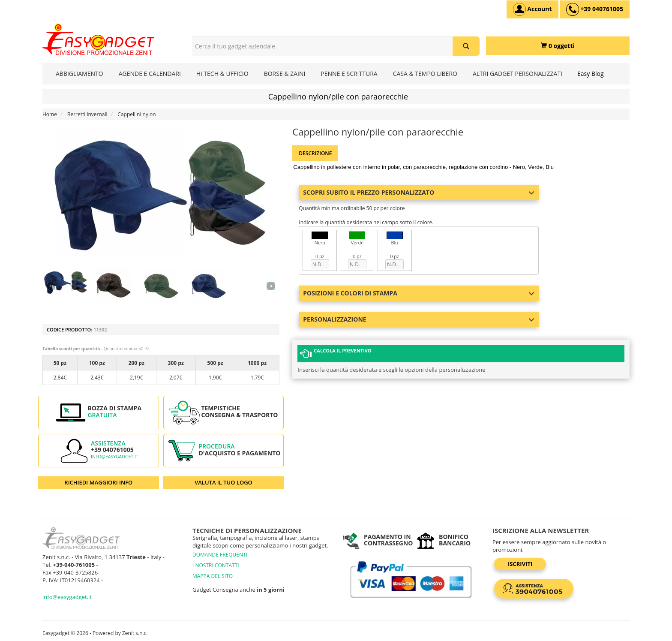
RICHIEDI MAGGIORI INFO (98, 482)
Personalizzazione (419, 319)
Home (50, 114)
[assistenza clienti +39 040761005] (595, 9)
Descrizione (315, 153)
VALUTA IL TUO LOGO (223, 482)
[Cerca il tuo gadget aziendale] (466, 46)
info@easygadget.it (115, 457)
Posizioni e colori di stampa (419, 293)
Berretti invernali (87, 114)
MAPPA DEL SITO (213, 576)
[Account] (532, 9)
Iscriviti (520, 564)
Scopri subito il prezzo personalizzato (419, 192)
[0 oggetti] (558, 46)
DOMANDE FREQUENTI (220, 555)
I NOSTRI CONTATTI (216, 565)
